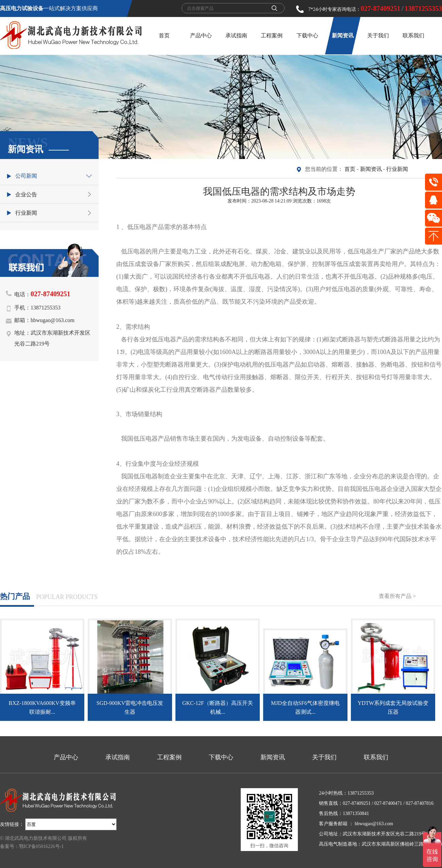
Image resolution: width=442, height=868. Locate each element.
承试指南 (236, 36)
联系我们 (413, 36)
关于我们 (378, 36)
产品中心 (201, 36)
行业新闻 (397, 169)
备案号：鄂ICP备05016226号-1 (32, 846)
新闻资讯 (343, 36)
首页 (164, 36)
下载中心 (307, 36)
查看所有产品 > (397, 596)
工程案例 (272, 36)
